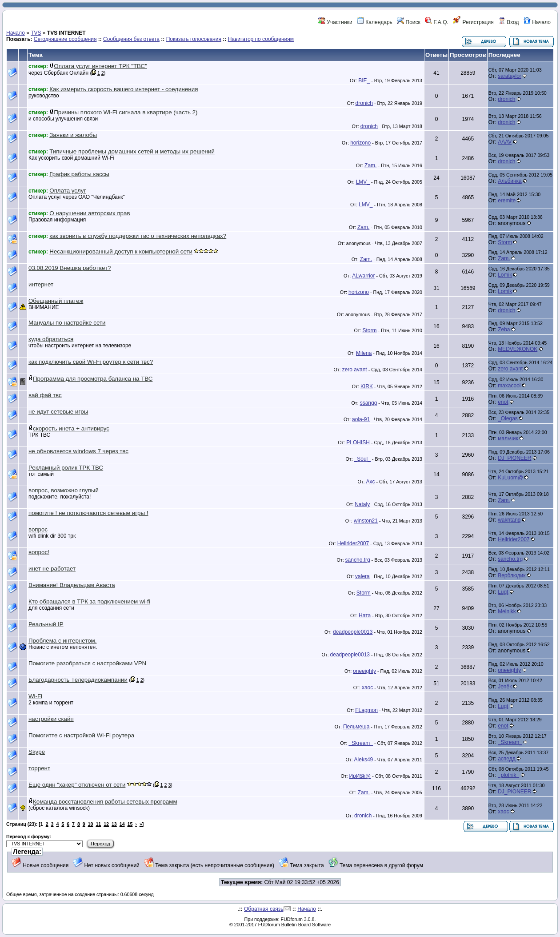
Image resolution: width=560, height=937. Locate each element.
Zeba (504, 330)
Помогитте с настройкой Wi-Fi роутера (81, 735)
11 (98, 824)
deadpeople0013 (353, 632)
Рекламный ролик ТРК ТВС (66, 468)
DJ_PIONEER (514, 458)
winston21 (366, 521)
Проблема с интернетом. (62, 641)
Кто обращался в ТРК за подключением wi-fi (89, 601)
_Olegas (508, 418)
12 (106, 824)
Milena (364, 353)
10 (91, 824)
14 (122, 824)
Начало (537, 22)
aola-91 (361, 419)
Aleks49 (364, 760)
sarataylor (510, 76)
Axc (370, 482)
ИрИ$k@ (360, 776)
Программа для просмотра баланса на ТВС (93, 379)
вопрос (38, 529)
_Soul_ (362, 459)
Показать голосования (194, 39)
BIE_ (364, 80)
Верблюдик (512, 575)
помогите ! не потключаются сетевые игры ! (88, 513)
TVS (36, 33)
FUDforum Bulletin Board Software (294, 925)
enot (503, 402)
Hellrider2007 (353, 543)
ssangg (369, 403)
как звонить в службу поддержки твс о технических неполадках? (138, 236)
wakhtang (509, 520)
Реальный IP (46, 624)
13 (114, 824)
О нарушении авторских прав (90, 213)
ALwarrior (363, 276)
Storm (505, 242)
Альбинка (510, 181)
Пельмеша (356, 727)
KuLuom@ (510, 478)
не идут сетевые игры (58, 412)
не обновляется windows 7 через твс (78, 451)
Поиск (409, 22)
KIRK (367, 386)
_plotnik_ (508, 775)
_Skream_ (361, 743)
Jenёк (505, 687)
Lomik (505, 275)
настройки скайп (51, 719)
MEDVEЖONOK (518, 349)
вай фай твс (45, 395)
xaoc (367, 688)
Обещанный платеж (56, 301)
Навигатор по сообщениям (261, 39)
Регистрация (473, 22)
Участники (335, 22)
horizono (360, 143)
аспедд (507, 759)
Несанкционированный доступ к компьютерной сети (121, 251)
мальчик (508, 438)
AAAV (505, 142)
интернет (41, 284)
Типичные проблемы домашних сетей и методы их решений (132, 151)
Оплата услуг (68, 191)
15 (130, 824)
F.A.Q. (437, 22)
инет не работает (52, 569)
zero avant (355, 370)
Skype (37, 752)
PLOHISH (358, 442)
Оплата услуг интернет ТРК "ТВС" (100, 66)
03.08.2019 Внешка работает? (70, 268)
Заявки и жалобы (73, 135)
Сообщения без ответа (131, 39)
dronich (364, 103)
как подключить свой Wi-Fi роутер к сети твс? (91, 362)
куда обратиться (51, 339)
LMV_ (363, 182)
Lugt (503, 592)
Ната (365, 615)
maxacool (509, 386)
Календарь (375, 22)
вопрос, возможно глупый (64, 490)
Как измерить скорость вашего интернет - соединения (124, 89)
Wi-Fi (35, 696)
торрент (39, 768)
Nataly (362, 504)
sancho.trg (358, 560)
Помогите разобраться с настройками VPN (87, 663)
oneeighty (364, 671)
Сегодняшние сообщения (65, 39)
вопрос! (39, 552)
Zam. (370, 165)
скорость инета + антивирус (71, 428)
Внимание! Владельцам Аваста (72, 585)
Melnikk (507, 611)
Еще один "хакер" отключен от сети (77, 785)
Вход (508, 22)
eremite (507, 201)
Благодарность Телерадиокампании (78, 680)
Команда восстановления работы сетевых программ (105, 802)
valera (362, 576)
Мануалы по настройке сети (67, 323)
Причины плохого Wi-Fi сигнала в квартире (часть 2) (126, 112)
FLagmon (366, 710)
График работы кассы (79, 174)
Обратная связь (264, 909)
